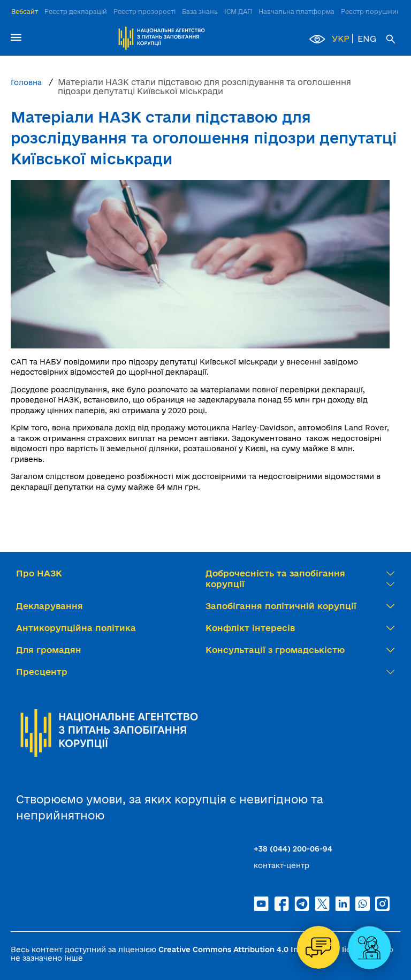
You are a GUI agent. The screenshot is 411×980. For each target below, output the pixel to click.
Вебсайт (25, 12)
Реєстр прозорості (144, 12)
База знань (200, 12)
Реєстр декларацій (76, 12)
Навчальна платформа (296, 12)
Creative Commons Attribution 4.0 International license (264, 949)
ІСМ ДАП (238, 12)
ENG (367, 39)
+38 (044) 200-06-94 (293, 849)
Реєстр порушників (373, 12)
